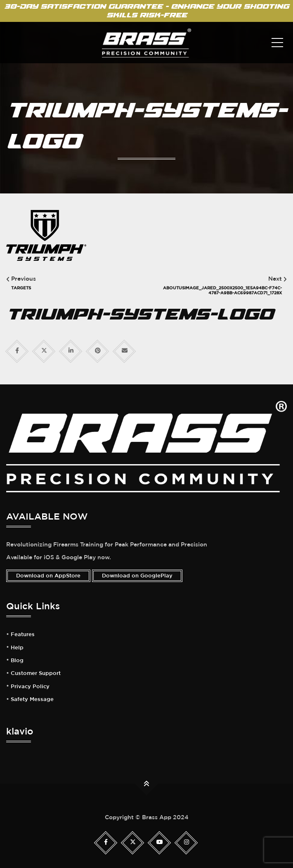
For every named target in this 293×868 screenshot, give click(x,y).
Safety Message (32, 699)
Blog (17, 661)
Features (23, 634)
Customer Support (36, 673)
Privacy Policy (30, 687)
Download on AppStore (48, 576)
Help (17, 648)
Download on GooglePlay (137, 576)
